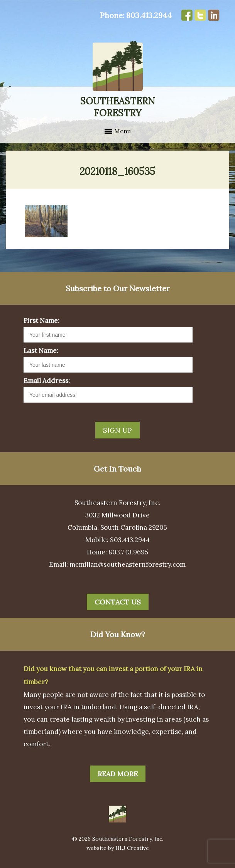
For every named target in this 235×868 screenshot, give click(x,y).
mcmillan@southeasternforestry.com (128, 564)
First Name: (41, 321)
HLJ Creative (132, 848)
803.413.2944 (149, 15)
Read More (118, 774)
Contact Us (118, 602)
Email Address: (47, 381)
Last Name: (41, 351)
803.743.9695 (128, 552)
